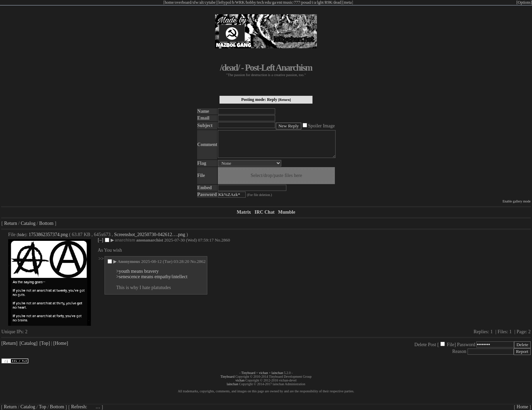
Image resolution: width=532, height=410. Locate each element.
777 (297, 2)
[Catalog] (28, 343)
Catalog (28, 223)
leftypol (224, 2)
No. (218, 240)
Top (43, 407)
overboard (183, 2)
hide (21, 235)
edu (268, 2)
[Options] (524, 2)
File (451, 345)
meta (348, 2)
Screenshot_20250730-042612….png (150, 235)
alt (202, 2)
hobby (251, 2)
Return (11, 223)
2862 (201, 261)
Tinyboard (248, 373)
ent (280, 2)
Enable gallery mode (517, 201)
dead (337, 2)
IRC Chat (264, 212)
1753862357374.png (49, 235)
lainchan (277, 373)
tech (261, 2)
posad (306, 2)
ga (274, 2)
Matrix (244, 212)
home (169, 2)
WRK (240, 2)
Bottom (46, 223)
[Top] (45, 343)
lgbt (320, 2)
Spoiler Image (321, 126)
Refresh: (85, 407)
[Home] (61, 343)
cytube (210, 2)
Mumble (287, 212)
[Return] (284, 100)
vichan (263, 373)
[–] (100, 240)
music (288, 2)
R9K (329, 2)
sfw (195, 2)
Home (522, 407)
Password (466, 345)
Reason (459, 351)
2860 (226, 240)
